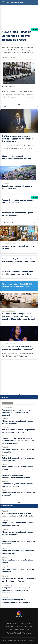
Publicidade (10, 626)
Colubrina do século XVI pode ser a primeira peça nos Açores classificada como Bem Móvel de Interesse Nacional (18, 316)
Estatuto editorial (25, 623)
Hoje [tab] (8, 403)
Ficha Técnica (13, 630)
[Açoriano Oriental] (19, 619)
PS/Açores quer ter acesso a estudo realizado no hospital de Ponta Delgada (17, 139)
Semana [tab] (19, 403)
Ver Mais (36, 107)
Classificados (19, 626)
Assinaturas (27, 633)
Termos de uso (24, 630)
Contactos (29, 626)
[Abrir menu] (3, 2)
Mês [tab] (30, 403)
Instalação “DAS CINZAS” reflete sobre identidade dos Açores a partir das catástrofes (18, 274)
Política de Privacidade (14, 633)
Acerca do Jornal (13, 623)
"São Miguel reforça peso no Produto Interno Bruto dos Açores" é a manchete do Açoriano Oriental (18, 441)
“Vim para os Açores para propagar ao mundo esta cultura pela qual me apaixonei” (17, 412)
